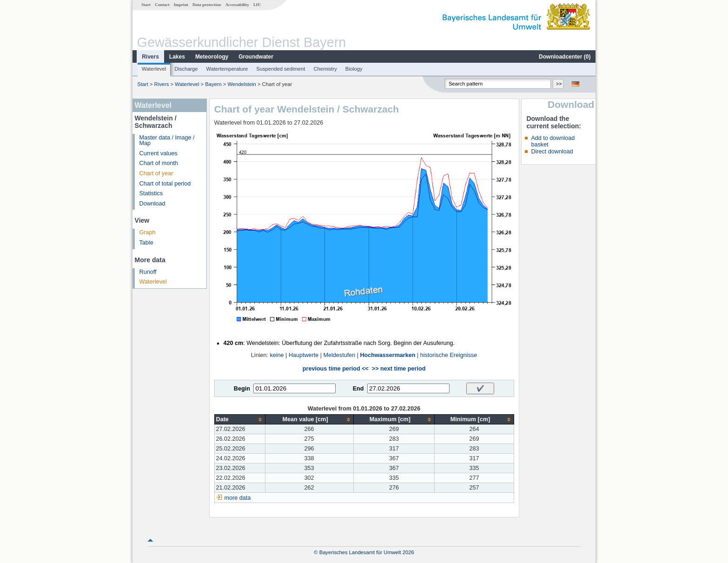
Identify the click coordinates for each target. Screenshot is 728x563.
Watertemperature (227, 69)
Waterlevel (154, 69)
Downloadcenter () (565, 57)
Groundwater (256, 57)
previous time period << (336, 369)
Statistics (151, 193)
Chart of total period (165, 184)
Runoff (148, 272)
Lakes (177, 57)
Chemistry (325, 69)
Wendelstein (242, 84)
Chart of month (159, 163)
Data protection (207, 5)
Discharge (186, 69)
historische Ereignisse (449, 355)
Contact (162, 5)
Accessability (237, 5)
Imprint (181, 5)
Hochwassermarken (387, 355)
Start (146, 5)
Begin (242, 389)
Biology (354, 69)
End (358, 389)
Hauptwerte (304, 355)
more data (238, 498)
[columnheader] (240, 420)
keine (277, 355)
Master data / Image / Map (167, 141)
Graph (148, 232)
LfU (257, 5)
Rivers (150, 57)
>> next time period (399, 369)
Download (152, 204)
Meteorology (212, 57)
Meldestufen (340, 355)
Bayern (213, 84)
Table (146, 243)
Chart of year (156, 173)
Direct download (552, 152)
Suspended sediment (281, 69)
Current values (159, 153)
